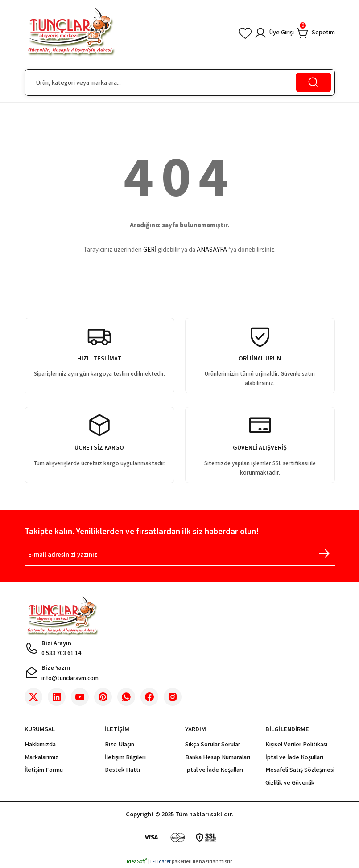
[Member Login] (274, 33)
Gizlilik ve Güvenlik (290, 783)
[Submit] (324, 553)
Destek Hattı (122, 770)
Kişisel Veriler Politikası (296, 744)
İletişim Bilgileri (125, 757)
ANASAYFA (212, 250)
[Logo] (71, 33)
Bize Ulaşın (120, 744)
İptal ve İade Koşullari (294, 757)
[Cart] (316, 33)
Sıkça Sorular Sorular (213, 744)
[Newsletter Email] (180, 556)
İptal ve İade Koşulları (214, 770)
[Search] (180, 82)
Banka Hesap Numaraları (218, 757)
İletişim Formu (44, 770)
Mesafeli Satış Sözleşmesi (300, 770)
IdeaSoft (137, 862)
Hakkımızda (40, 744)
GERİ (150, 250)
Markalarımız (41, 757)
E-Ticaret (161, 862)
